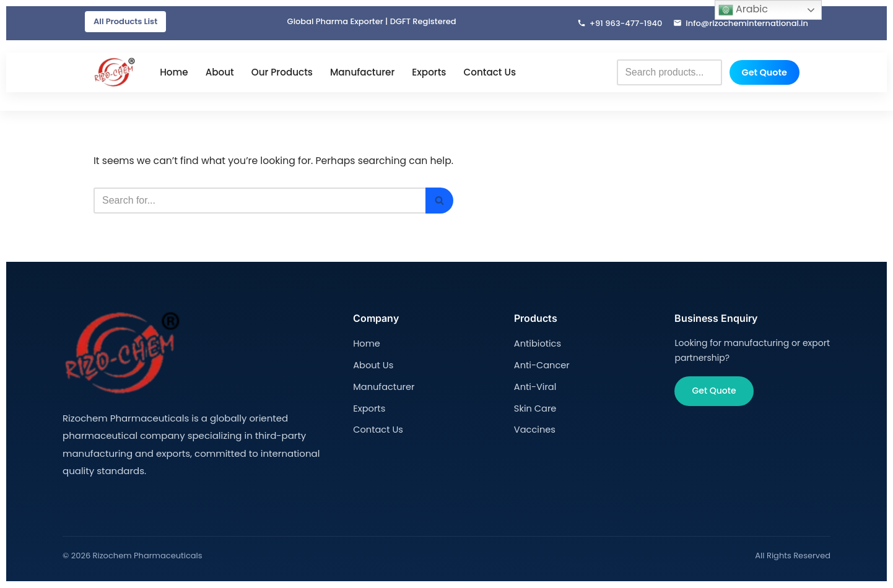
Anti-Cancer (541, 365)
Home (174, 73)
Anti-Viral (534, 386)
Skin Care (534, 407)
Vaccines (534, 428)
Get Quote (764, 72)
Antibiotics (537, 344)
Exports (429, 73)
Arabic (743, 10)
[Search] (263, 201)
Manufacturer (362, 73)
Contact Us (490, 73)
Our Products (282, 73)
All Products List (125, 21)
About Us (372, 365)
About (220, 73)
